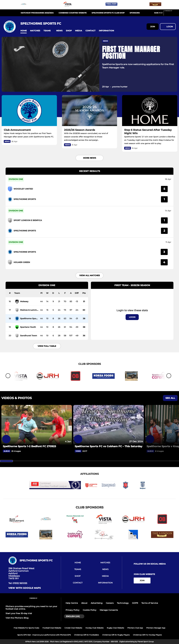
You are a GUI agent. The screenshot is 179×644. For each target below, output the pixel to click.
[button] (24, 31)
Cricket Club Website (73, 628)
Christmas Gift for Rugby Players (116, 635)
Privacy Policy (73, 610)
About (84, 603)
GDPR (135, 603)
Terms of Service (150, 603)
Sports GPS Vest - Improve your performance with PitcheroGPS (44, 635)
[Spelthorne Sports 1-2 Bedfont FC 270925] (37, 425)
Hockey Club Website (94, 628)
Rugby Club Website (115, 628)
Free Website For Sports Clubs (26, 628)
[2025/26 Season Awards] (90, 111)
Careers (110, 603)
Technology (123, 603)
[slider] (6, 461)
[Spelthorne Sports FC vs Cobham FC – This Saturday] (109, 425)
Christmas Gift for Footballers (86, 635)
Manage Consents (109, 610)
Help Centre (72, 603)
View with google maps (25, 588)
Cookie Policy (90, 610)
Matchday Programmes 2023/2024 (37, 13)
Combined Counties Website (73, 13)
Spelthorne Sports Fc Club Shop (108, 13)
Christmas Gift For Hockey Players (147, 635)
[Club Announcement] (29, 111)
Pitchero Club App (135, 628)
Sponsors (135, 13)
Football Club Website (52, 628)
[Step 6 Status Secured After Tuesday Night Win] (150, 111)
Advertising (97, 603)
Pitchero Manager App (156, 628)
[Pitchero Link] (170, 14)
